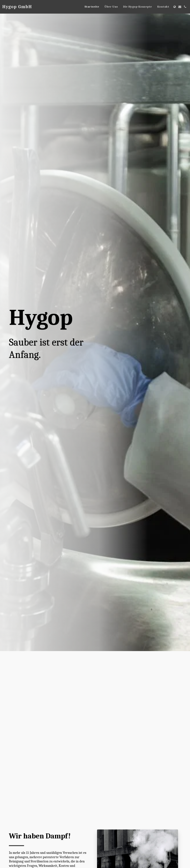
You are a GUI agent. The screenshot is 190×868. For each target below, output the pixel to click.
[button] (180, 7)
